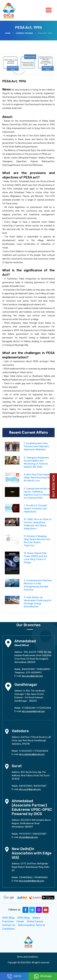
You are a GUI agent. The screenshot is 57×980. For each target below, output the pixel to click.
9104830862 (26, 878)
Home (8, 33)
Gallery (36, 918)
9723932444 (44, 708)
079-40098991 (34, 673)
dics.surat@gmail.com (30, 789)
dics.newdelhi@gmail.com (32, 881)
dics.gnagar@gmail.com (33, 711)
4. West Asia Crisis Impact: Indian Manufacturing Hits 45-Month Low (37, 478)
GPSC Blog (23, 918)
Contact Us (9, 925)
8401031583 (26, 786)
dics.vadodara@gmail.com (32, 754)
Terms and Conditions (27, 957)
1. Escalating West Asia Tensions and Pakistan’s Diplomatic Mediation (36, 446)
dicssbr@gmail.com (28, 837)
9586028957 (44, 669)
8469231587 (28, 669)
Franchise (8, 921)
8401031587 (40, 786)
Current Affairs (24, 33)
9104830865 (41, 878)
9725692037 (26, 751)
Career (20, 921)
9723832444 (29, 708)
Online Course (35, 921)
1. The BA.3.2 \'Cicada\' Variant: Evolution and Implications (35, 509)
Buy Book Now (54, 486)
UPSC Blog (8, 918)
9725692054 (41, 751)
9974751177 (25, 834)
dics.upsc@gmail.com (32, 676)
